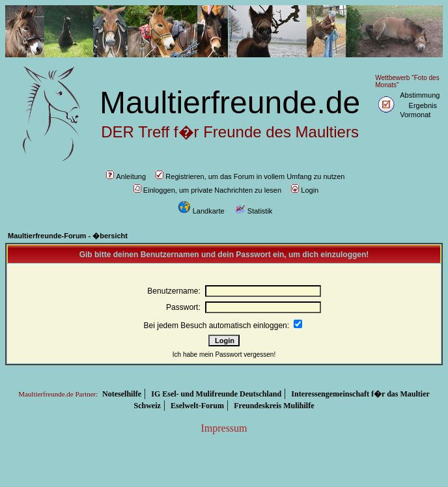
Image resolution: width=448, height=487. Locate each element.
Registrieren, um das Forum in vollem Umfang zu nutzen (250, 176)
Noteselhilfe (122, 394)
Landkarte (201, 211)
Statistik (254, 211)
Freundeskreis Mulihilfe (274, 406)
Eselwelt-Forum (197, 406)
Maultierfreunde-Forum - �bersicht (68, 236)
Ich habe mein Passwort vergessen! (224, 355)
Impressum (224, 428)
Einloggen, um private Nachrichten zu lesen (207, 190)
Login (305, 190)
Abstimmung (420, 95)
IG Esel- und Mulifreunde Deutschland (216, 394)
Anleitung (126, 176)
